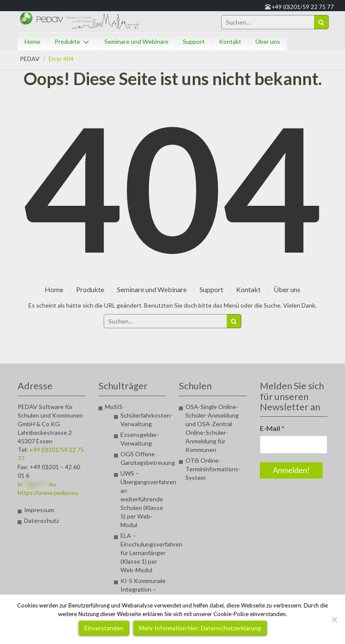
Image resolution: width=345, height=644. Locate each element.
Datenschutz (42, 520)
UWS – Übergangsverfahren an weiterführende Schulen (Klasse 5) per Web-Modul (148, 499)
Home (32, 41)
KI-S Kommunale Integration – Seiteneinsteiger (143, 589)
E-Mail (272, 428)
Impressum (39, 510)
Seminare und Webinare (137, 41)
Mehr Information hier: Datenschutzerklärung (200, 628)
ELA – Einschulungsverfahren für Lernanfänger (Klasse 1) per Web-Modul (151, 553)
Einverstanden (104, 628)
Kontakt (230, 41)
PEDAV (30, 59)
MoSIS (114, 407)
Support (194, 41)
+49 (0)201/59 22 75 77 (303, 7)
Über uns (268, 41)
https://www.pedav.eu (48, 493)
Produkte (67, 41)
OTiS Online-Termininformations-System (213, 469)
